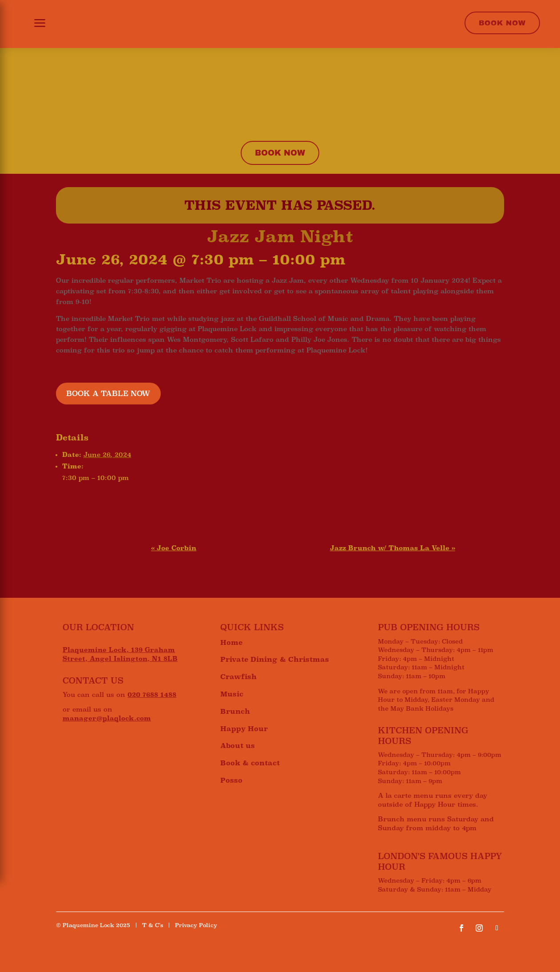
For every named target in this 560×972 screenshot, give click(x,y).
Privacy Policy (196, 925)
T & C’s (153, 925)
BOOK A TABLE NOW (108, 394)
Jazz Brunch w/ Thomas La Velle (393, 548)
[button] (34, 24)
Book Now (502, 23)
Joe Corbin (174, 548)
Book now (280, 153)
